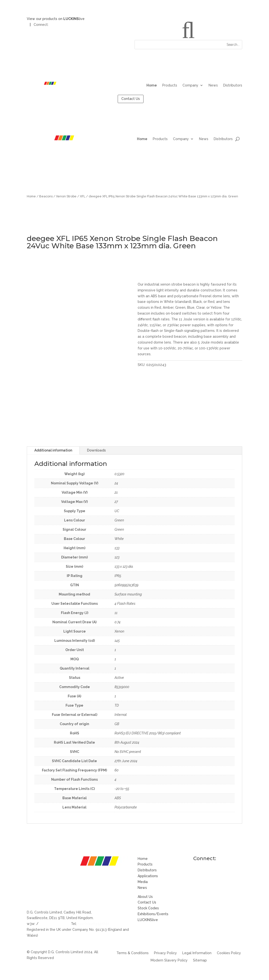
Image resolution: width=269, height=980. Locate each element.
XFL (83, 196)
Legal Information (197, 953)
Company (190, 85)
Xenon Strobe (66, 196)
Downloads (96, 450)
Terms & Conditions (133, 953)
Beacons (46, 196)
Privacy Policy (165, 953)
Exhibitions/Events (153, 914)
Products (170, 85)
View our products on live (56, 19)
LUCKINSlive (148, 920)
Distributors (233, 85)
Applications (148, 876)
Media (143, 882)
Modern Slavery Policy (169, 960)
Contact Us (131, 99)
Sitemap (200, 960)
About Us (145, 897)
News (213, 85)
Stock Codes (148, 908)
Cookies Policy (229, 953)
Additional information (53, 450)
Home (152, 85)
